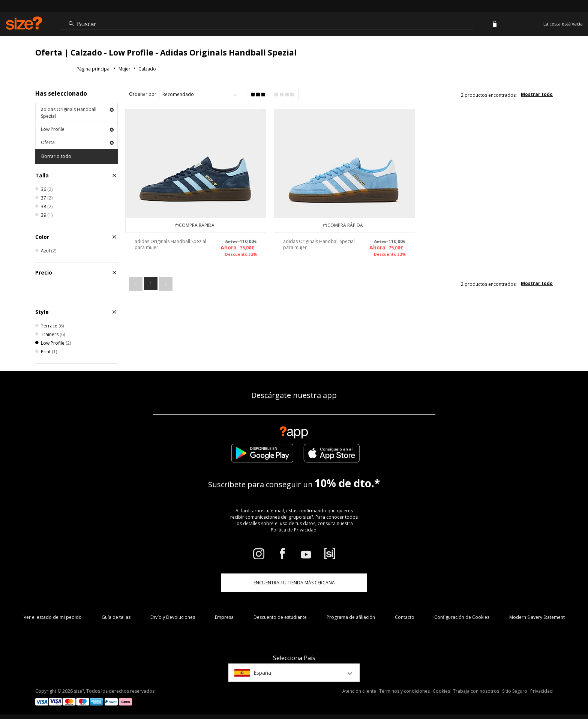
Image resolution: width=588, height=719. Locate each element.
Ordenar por (143, 94)
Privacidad (541, 691)
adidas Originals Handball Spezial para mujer (170, 244)
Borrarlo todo (56, 156)
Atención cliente (359, 691)
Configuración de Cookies (462, 617)
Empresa (224, 617)
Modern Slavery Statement (537, 617)
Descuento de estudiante (280, 617)
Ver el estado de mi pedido (53, 617)
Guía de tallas (116, 617)
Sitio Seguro (515, 691)
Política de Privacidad (294, 530)
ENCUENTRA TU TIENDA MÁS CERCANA (294, 583)
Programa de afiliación (351, 617)
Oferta (77, 142)
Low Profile (77, 129)
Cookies (441, 691)
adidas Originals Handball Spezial (77, 113)
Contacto (405, 617)
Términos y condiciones (404, 691)
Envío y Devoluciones (173, 617)
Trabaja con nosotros (476, 691)
